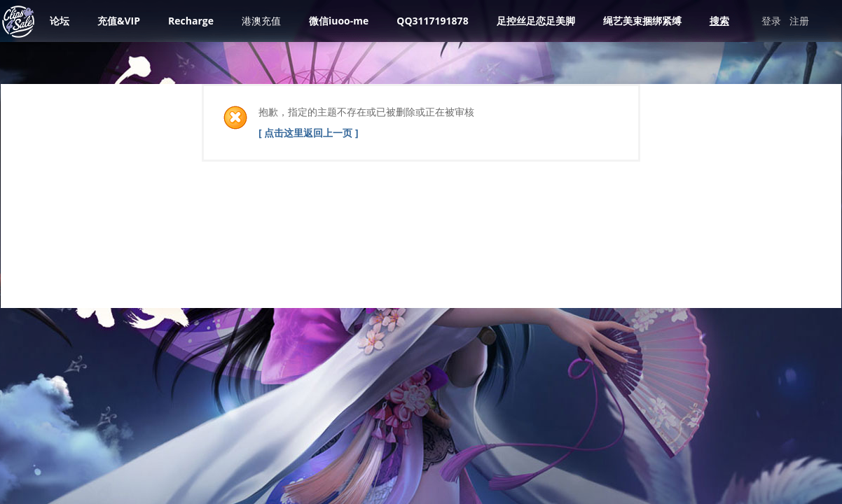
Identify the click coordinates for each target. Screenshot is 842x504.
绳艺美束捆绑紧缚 (642, 21)
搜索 (719, 21)
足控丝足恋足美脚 (536, 21)
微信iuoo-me (339, 21)
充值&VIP (119, 21)
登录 (771, 21)
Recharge (191, 21)
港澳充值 (261, 21)
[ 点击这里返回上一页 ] (309, 133)
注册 (799, 21)
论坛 (60, 21)
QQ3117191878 (432, 21)
